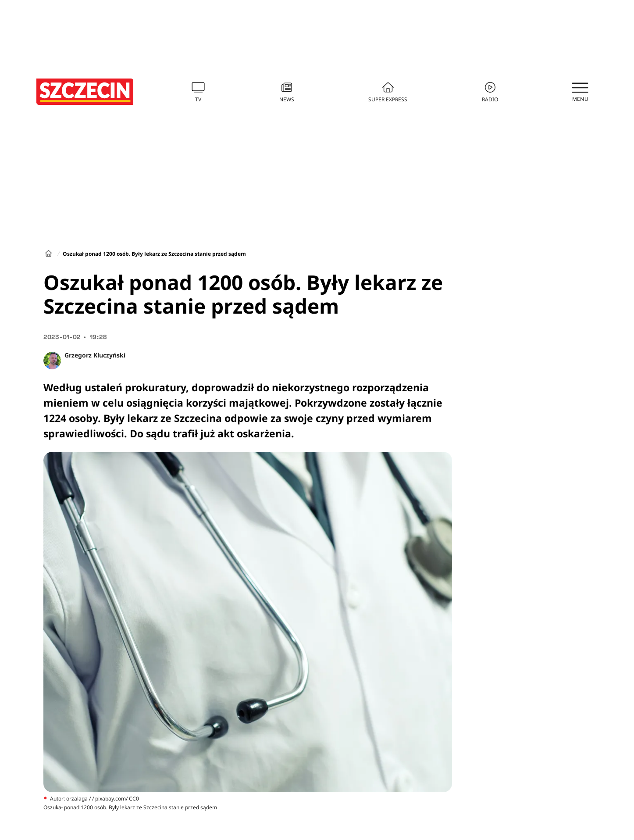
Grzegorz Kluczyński (95, 355)
